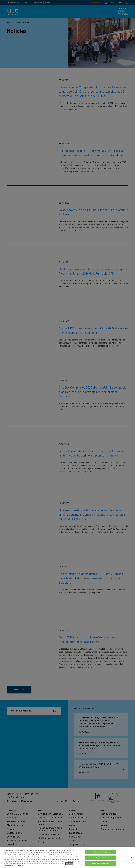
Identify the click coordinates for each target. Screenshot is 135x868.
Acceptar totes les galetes (101, 864)
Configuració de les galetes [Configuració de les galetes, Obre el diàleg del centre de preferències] (101, 852)
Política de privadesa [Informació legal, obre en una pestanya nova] (16, 866)
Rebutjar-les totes (101, 858)
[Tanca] (131, 857)
